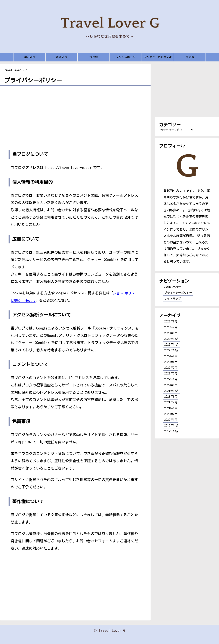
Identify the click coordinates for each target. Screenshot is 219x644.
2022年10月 (172, 350)
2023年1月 (171, 333)
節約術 (190, 57)
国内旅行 (30, 57)
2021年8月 (171, 397)
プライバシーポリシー (178, 293)
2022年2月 (171, 379)
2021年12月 (172, 391)
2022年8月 (171, 362)
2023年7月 (171, 327)
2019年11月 (172, 426)
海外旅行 (62, 57)
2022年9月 (171, 356)
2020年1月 (171, 420)
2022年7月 (171, 368)
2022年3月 (171, 373)
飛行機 (94, 57)
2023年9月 (171, 321)
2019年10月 (172, 431)
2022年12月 (172, 339)
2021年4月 (171, 402)
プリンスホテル (126, 57)
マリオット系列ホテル (158, 57)
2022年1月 (171, 385)
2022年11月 (172, 345)
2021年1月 (171, 408)
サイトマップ (173, 299)
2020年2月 (171, 414)
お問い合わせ (173, 287)
